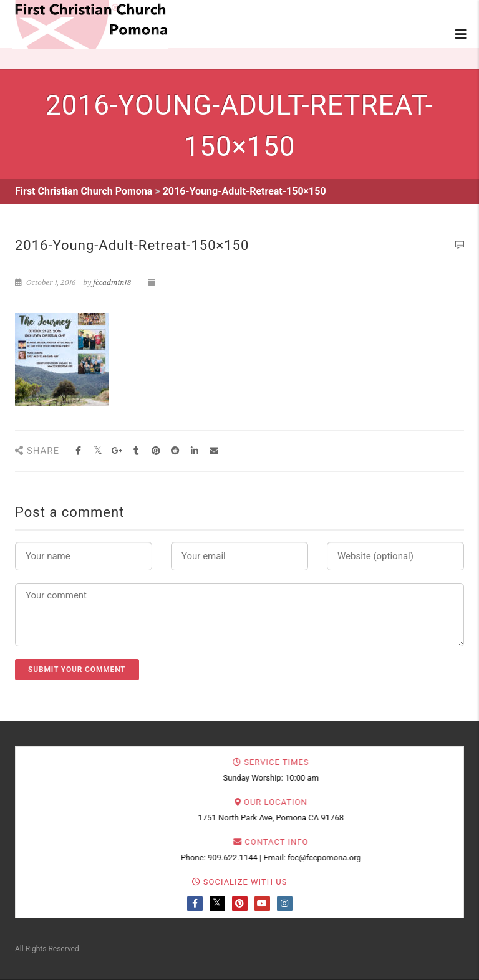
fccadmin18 (112, 282)
